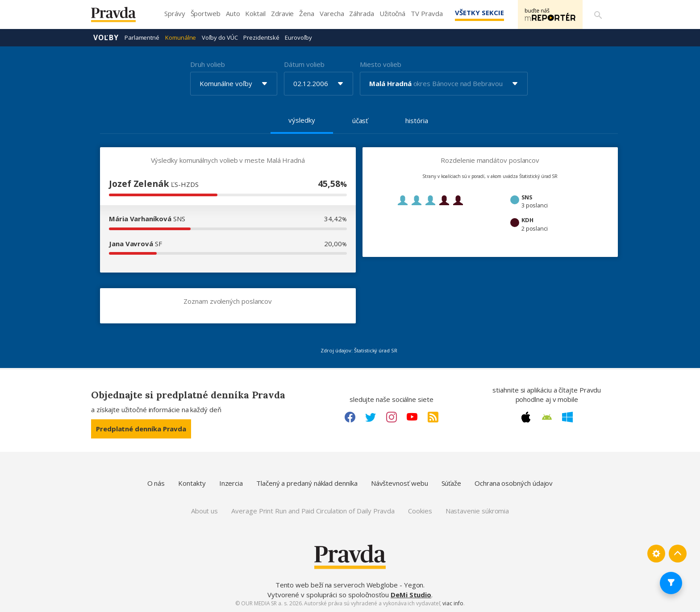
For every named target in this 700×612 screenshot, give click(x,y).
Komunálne (181, 37)
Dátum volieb (304, 64)
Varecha (332, 13)
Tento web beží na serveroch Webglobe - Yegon (350, 585)
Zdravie (282, 13)
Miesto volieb (380, 64)
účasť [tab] (360, 120)
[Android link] (547, 417)
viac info (453, 603)
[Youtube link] (412, 417)
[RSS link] (433, 417)
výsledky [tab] (302, 120)
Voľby (106, 37)
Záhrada (361, 13)
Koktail (255, 13)
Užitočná (392, 13)
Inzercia (231, 483)
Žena (307, 13)
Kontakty (192, 483)
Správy (175, 13)
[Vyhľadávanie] (598, 15)
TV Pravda (427, 13)
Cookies (420, 511)
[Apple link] (526, 417)
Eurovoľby (298, 37)
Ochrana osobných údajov (514, 483)
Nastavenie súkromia (477, 511)
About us (204, 511)
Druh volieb (207, 64)
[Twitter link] (371, 417)
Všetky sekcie (479, 12)
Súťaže (452, 483)
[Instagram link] (392, 417)
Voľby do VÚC (220, 37)
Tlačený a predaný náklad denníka (307, 483)
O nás (156, 483)
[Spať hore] (678, 554)
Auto (233, 13)
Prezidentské (261, 37)
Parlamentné (142, 37)
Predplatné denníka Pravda (141, 429)
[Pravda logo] (120, 17)
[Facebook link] (350, 417)
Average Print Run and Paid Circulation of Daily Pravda (313, 511)
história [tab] (417, 120)
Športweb (206, 13)
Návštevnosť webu (400, 483)
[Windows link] (567, 417)
